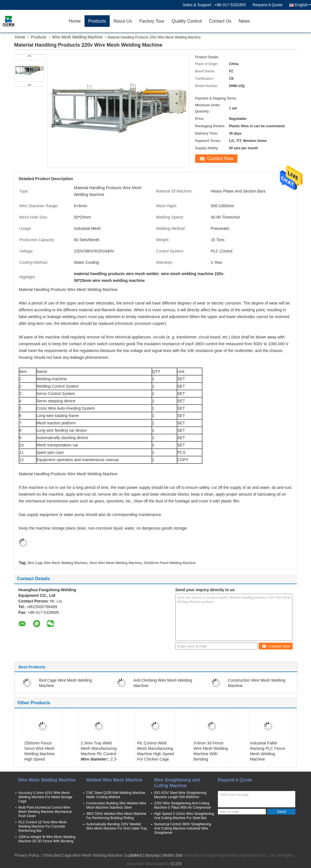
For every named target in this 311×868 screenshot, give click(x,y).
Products (97, 21)
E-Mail (136, 855)
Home (75, 21)
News (244, 21)
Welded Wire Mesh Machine (114, 780)
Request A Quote (267, 5)
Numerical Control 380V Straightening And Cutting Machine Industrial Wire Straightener (183, 828)
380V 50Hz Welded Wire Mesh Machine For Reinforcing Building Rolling (116, 816)
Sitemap (152, 855)
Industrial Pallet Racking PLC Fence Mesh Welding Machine (268, 751)
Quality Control (187, 21)
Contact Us (220, 21)
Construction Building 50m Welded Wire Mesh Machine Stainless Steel (116, 805)
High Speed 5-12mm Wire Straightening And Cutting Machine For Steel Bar (184, 816)
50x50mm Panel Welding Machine (170, 563)
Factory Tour (152, 21)
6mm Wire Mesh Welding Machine (115, 563)
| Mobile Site (171, 855)
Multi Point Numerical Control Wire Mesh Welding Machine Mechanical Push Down (45, 812)
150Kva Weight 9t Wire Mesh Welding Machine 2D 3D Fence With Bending (47, 839)
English (303, 5)
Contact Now (220, 158)
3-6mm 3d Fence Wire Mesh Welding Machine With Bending (211, 751)
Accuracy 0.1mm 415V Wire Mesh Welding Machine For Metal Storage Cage (45, 797)
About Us (123, 21)
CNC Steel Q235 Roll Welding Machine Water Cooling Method (116, 795)
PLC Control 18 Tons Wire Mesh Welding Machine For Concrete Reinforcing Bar (43, 826)
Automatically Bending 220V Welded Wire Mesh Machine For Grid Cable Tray (117, 826)
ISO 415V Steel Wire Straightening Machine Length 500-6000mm (180, 795)
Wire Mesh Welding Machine (77, 37)
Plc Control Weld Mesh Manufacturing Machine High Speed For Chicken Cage (155, 751)
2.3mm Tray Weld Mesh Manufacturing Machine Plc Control (99, 748)
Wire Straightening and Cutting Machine (177, 783)
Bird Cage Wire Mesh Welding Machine (57, 563)
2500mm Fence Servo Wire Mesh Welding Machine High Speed (39, 751)
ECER (176, 864)
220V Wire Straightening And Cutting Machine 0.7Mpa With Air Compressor (183, 805)
